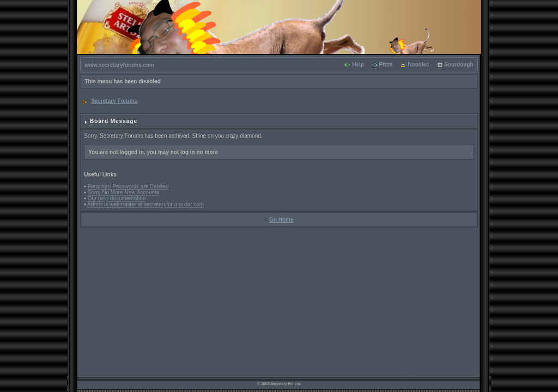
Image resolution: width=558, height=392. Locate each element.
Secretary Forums (114, 101)
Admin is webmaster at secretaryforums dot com (145, 204)
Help (358, 65)
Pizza (386, 65)
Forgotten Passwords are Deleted (128, 186)
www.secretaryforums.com (119, 65)
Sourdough (459, 65)
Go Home (281, 220)
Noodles (418, 65)
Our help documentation (117, 198)
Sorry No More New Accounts (123, 192)
